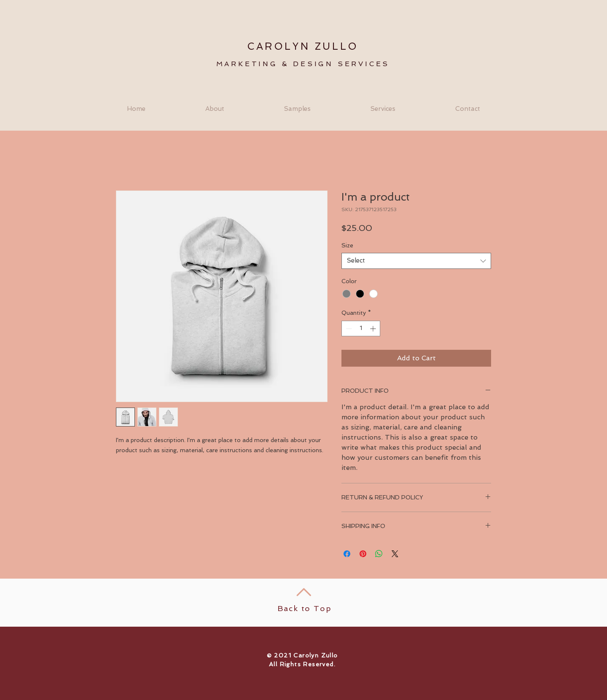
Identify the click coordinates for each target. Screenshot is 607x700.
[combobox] (416, 261)
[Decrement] (348, 329)
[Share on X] (395, 554)
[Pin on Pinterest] (363, 554)
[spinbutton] (361, 329)
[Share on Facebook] (347, 554)
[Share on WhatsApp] (379, 554)
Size (347, 245)
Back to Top (305, 608)
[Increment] (374, 329)
